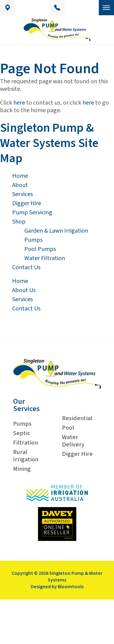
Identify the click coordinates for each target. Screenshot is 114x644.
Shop (19, 222)
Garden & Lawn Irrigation (56, 231)
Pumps (33, 240)
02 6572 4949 (57, 8)
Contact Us (26, 267)
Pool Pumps (40, 249)
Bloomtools (71, 587)
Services (22, 194)
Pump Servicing (32, 213)
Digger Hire (27, 203)
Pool (68, 428)
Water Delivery (73, 441)
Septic (22, 433)
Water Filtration (45, 258)
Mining (22, 469)
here (19, 103)
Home (20, 176)
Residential (77, 418)
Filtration (26, 443)
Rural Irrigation (26, 456)
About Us (24, 290)
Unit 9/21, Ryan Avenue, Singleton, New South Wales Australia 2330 (8, 8)
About (20, 185)
